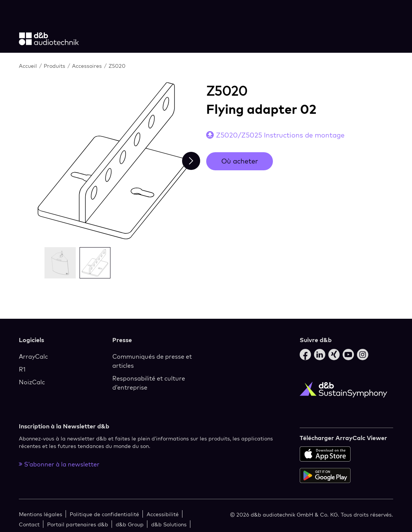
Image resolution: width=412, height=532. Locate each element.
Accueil (29, 66)
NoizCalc (32, 382)
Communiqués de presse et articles (152, 361)
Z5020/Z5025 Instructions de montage (280, 135)
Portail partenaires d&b (78, 524)
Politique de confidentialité (104, 514)
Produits (55, 66)
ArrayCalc (33, 356)
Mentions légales (41, 514)
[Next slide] (191, 161)
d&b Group (130, 524)
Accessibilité (163, 514)
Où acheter (240, 161)
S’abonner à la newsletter (59, 464)
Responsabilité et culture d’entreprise (149, 383)
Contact (29, 524)
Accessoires (88, 66)
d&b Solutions (169, 524)
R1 (22, 369)
